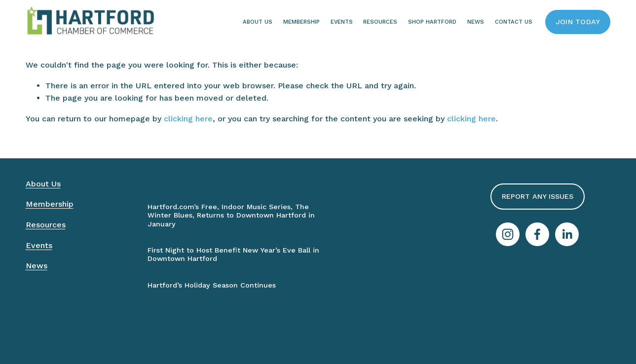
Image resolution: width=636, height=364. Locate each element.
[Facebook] (537, 234)
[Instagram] (508, 234)
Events (342, 22)
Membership (301, 22)
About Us (258, 22)
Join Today (578, 22)
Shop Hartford (432, 22)
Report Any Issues (538, 197)
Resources (380, 22)
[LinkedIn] (567, 234)
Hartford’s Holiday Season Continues (212, 285)
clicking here (188, 119)
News (37, 266)
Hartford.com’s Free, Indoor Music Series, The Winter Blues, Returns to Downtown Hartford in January (231, 216)
